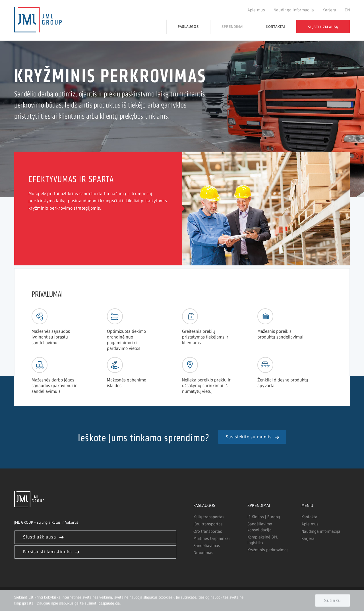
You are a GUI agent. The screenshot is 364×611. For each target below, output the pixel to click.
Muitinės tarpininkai (212, 538)
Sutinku (333, 600)
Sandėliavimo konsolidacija (260, 527)
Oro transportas (208, 531)
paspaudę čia (109, 603)
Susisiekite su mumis (252, 437)
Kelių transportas (209, 517)
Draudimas (203, 553)
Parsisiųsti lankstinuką (51, 552)
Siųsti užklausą (323, 27)
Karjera (329, 10)
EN (347, 10)
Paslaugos (188, 26)
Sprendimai (232, 26)
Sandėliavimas (207, 546)
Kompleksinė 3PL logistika (263, 540)
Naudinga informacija (294, 10)
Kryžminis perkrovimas (268, 550)
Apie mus (256, 10)
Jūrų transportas (208, 524)
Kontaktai (276, 26)
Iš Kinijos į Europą (264, 517)
